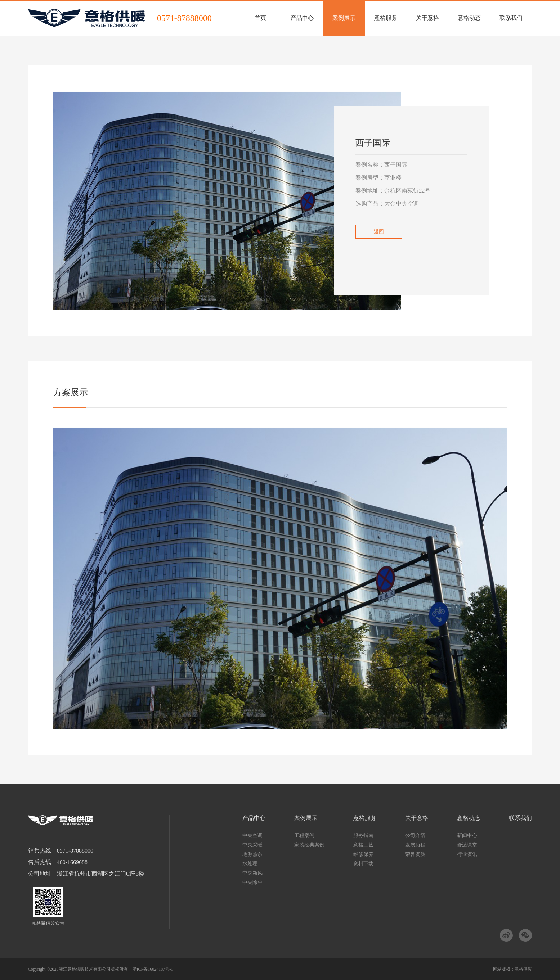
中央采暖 (252, 845)
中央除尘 (252, 882)
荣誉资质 (415, 854)
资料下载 (363, 864)
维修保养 (363, 854)
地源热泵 (252, 854)
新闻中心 (467, 836)
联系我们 (520, 818)
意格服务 (365, 818)
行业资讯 (467, 854)
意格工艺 (363, 845)
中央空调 (252, 836)
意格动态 (469, 818)
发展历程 (415, 845)
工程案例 (304, 836)
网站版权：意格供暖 (512, 969)
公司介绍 (415, 836)
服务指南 (363, 836)
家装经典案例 (309, 845)
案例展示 (306, 818)
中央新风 (252, 873)
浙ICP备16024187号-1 (153, 969)
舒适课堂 (467, 845)
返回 (379, 232)
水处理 (250, 864)
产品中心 (254, 818)
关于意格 (417, 818)
